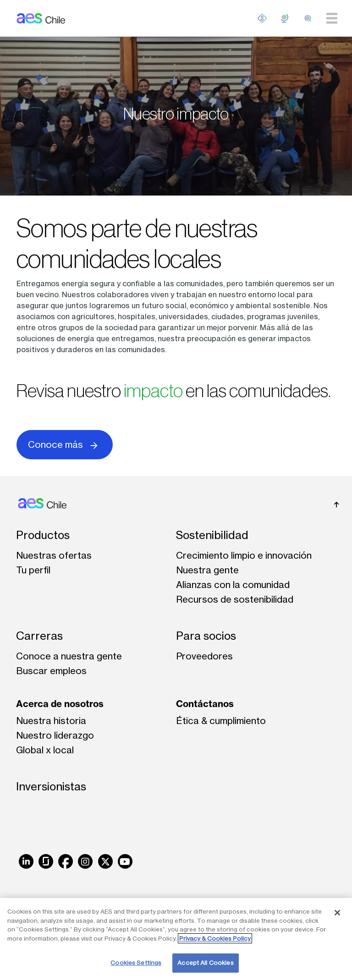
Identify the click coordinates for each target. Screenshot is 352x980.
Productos (43, 535)
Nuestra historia (51, 721)
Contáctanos (205, 704)
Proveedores (204, 656)
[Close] (337, 913)
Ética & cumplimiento (221, 721)
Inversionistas (51, 787)
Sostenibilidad (212, 535)
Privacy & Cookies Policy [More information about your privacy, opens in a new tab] (215, 938)
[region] (176, 939)
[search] (308, 18)
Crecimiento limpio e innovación (244, 555)
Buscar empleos (51, 671)
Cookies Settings (136, 963)
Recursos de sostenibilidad (235, 599)
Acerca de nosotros (60, 704)
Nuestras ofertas (54, 555)
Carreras (39, 636)
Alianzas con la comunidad (233, 585)
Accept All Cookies (205, 963)
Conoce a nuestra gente (69, 656)
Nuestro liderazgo (55, 735)
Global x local (45, 750)
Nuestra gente (207, 570)
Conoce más (65, 444)
